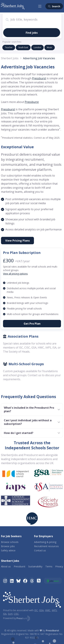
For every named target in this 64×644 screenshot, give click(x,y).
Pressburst (39, 78)
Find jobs (32, 33)
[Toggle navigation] (40, 6)
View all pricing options (15, 274)
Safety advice (8, 550)
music (50, 47)
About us (6, 566)
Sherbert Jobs (10, 58)
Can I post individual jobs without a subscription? (28, 422)
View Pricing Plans (17, 241)
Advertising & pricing (45, 542)
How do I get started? (19, 433)
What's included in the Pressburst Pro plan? (29, 409)
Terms (49, 566)
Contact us (40, 550)
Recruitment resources (46, 546)
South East (23, 47)
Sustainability (35, 566)
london (37, 47)
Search (54, 6)
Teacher (9, 47)
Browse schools (10, 542)
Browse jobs (8, 546)
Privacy (59, 566)
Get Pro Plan (32, 324)
